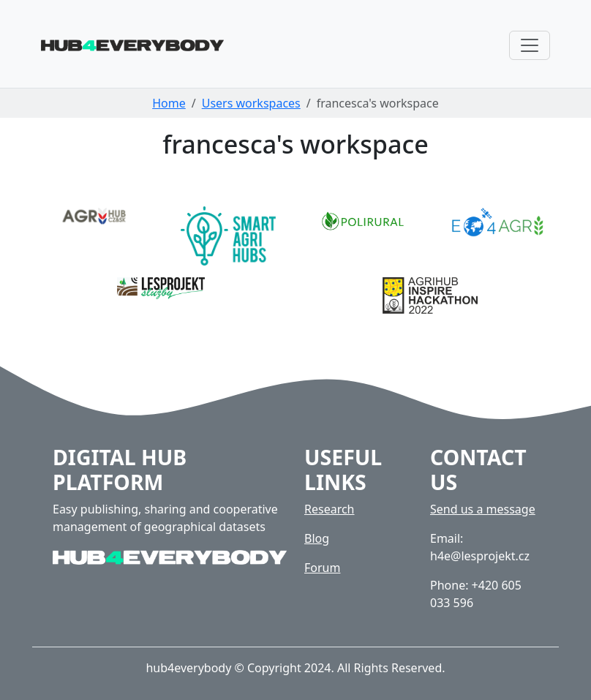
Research (330, 509)
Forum (322, 568)
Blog (317, 538)
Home (169, 103)
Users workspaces (251, 103)
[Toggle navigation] (530, 45)
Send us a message (483, 509)
